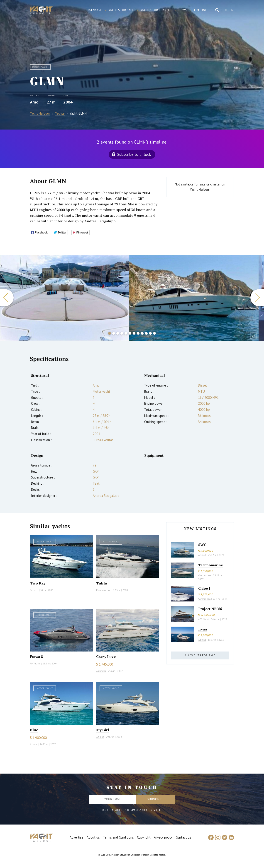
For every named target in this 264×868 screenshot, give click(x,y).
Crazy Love (106, 656)
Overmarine (205, 575)
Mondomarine (104, 590)
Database (94, 10)
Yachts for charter (156, 10)
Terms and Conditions (118, 837)
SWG (202, 545)
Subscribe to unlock (134, 154)
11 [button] (150, 333)
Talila (101, 583)
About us (93, 837)
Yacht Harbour (41, 11)
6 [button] (130, 333)
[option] (65, 298)
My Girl (103, 730)
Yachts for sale (121, 10)
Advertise (77, 837)
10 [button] (146, 333)
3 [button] (118, 333)
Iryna (203, 629)
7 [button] (134, 333)
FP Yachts (35, 664)
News (183, 10)
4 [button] (122, 333)
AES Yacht (204, 619)
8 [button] (138, 333)
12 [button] (154, 333)
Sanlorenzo (204, 599)
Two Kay (38, 583)
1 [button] (110, 333)
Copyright (144, 837)
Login (229, 10)
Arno (34, 102)
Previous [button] (7, 298)
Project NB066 (210, 609)
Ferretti (34, 590)
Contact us (183, 837)
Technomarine (211, 565)
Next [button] (257, 298)
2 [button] (114, 333)
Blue (34, 730)
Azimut (34, 744)
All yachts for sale (200, 655)
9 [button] (142, 333)
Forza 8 (36, 656)
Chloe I (204, 588)
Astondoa (101, 671)
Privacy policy (163, 837)
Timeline (200, 10)
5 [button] (126, 333)
